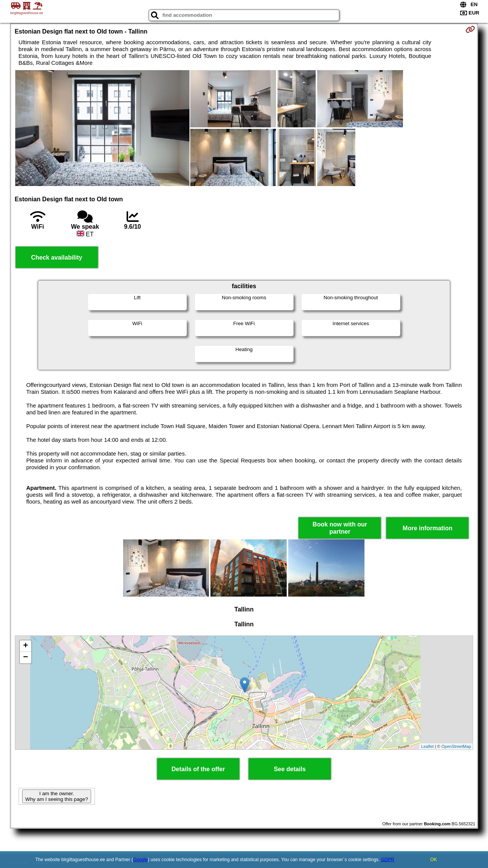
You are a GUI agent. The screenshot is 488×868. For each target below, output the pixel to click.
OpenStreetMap (456, 746)
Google (140, 860)
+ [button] (25, 646)
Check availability (56, 258)
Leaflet (428, 746)
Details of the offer (198, 769)
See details (290, 769)
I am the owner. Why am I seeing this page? (56, 796)
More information (428, 528)
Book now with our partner (340, 528)
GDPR (388, 860)
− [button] (25, 658)
